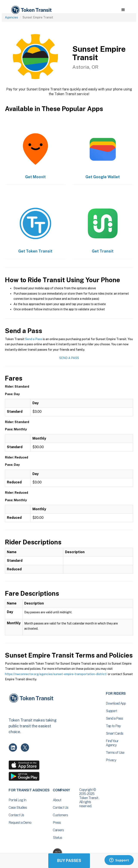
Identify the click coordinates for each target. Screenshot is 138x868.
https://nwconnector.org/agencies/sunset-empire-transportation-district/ (56, 674)
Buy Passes (69, 861)
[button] (123, 10)
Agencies (11, 17)
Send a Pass (34, 339)
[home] (31, 10)
